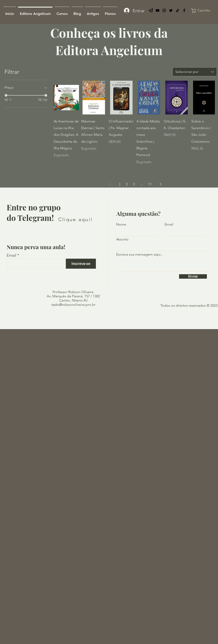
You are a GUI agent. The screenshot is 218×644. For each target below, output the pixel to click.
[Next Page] (161, 184)
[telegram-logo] (151, 10)
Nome (121, 224)
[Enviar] (193, 276)
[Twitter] (171, 10)
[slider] (6, 95)
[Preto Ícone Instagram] (164, 10)
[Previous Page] (110, 184)
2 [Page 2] (127, 184)
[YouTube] (157, 10)
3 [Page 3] (134, 184)
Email (11, 255)
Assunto (122, 239)
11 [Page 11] (150, 184)
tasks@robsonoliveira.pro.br (73, 305)
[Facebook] (184, 10)
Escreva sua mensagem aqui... (140, 254)
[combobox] (195, 72)
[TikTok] (178, 10)
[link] (204, 11)
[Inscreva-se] (81, 264)
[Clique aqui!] (76, 220)
